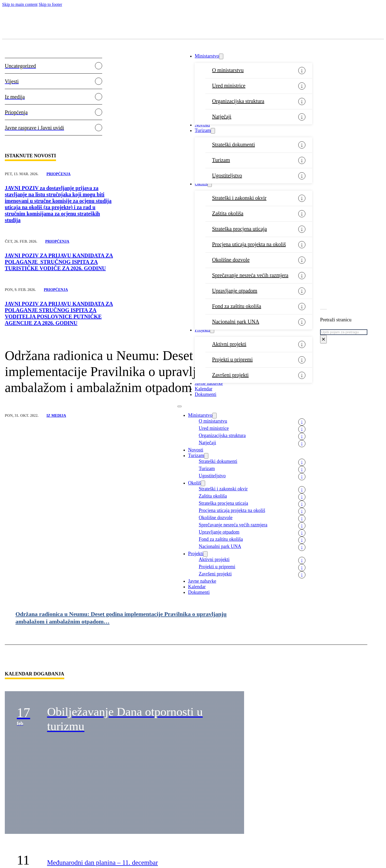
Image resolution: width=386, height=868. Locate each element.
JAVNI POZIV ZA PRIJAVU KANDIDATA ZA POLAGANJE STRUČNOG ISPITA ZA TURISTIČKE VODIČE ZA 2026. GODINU (59, 262)
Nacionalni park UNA (236, 322)
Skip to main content (20, 4)
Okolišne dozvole (231, 260)
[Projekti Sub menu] (212, 330)
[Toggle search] (323, 309)
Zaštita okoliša (228, 213)
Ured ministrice (229, 86)
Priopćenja (58, 174)
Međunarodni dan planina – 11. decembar (102, 863)
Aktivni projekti (229, 344)
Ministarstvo (207, 56)
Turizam (203, 130)
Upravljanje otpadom (235, 291)
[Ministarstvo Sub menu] (221, 56)
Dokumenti (199, 592)
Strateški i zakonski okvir (239, 198)
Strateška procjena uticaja (239, 229)
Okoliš (201, 184)
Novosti (202, 125)
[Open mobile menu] (180, 406)
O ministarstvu (228, 70)
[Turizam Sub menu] (213, 131)
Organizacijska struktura (238, 101)
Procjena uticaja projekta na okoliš (249, 244)
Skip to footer (50, 4)
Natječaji (222, 117)
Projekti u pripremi (232, 359)
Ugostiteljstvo (227, 175)
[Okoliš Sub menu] (210, 184)
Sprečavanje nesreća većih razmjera (250, 275)
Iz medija (56, 416)
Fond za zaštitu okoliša (237, 306)
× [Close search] (323, 339)
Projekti (202, 330)
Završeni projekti (230, 375)
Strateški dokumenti (234, 145)
